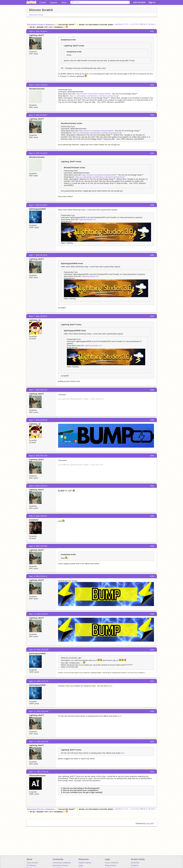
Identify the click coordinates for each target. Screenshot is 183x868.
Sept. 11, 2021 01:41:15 (39, 681)
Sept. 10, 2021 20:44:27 (39, 614)
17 (147, 24)
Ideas (64, 2)
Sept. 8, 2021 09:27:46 (38, 456)
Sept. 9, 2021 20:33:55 (38, 546)
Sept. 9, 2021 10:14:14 (38, 486)
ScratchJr (135, 865)
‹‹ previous (118, 24)
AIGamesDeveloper (37, 776)
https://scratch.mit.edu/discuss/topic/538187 (93, 94)
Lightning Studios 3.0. (87, 220)
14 (139, 24)
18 (149, 24)
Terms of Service (112, 863)
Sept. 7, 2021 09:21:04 (38, 390)
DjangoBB (150, 823)
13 (137, 24)
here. (111, 686)
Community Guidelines (62, 863)
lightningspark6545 (37, 209)
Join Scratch (139, 2)
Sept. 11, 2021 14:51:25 (39, 772)
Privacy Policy (110, 865)
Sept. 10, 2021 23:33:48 (39, 650)
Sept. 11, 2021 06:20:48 (39, 711)
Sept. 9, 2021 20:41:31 (38, 576)
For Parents (31, 865)
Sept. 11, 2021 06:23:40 (39, 741)
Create (43, 2)
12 (134, 24)
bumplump (34, 520)
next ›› (153, 24)
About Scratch (32, 863)
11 (132, 24)
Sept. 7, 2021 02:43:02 (38, 205)
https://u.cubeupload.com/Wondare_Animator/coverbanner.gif (94, 96)
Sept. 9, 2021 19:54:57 (38, 516)
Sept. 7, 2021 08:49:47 (38, 316)
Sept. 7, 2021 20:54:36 (38, 420)
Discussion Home (36, 15)
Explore (54, 2)
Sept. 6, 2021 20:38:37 (38, 115)
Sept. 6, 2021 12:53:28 (38, 85)
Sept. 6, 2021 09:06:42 (38, 31)
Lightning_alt (35, 320)
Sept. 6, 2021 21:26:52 (38, 153)
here (120, 716)
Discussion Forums (36, 25)
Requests (50, 25)
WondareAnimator (37, 89)
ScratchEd (135, 863)
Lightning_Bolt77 (37, 35)
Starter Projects (85, 863)
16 (144, 24)
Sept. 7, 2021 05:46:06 (38, 255)
